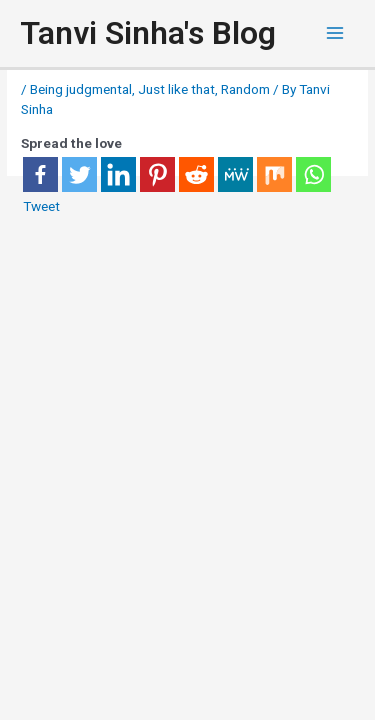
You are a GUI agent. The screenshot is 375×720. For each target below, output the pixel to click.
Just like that (176, 89)
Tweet (41, 206)
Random (245, 89)
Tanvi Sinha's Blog (148, 33)
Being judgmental (81, 89)
